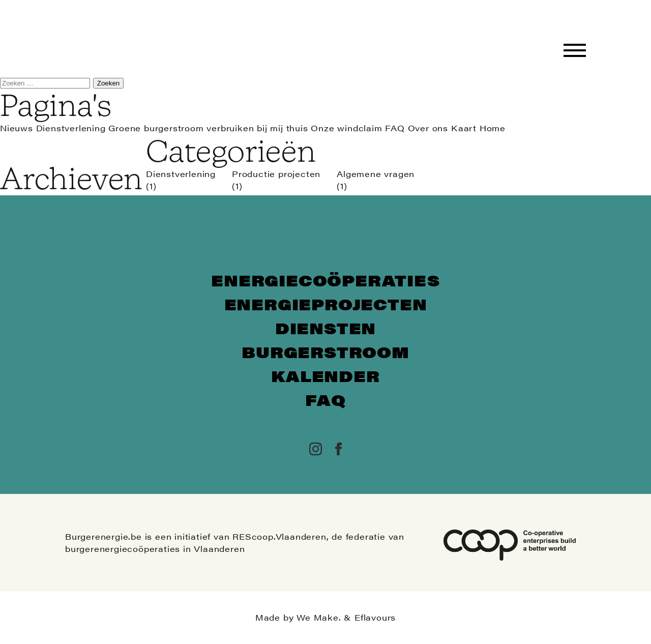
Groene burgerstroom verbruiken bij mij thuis (208, 128)
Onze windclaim (346, 128)
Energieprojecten (326, 304)
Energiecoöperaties (325, 280)
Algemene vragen (376, 174)
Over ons (428, 128)
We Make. (319, 617)
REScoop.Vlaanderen (279, 536)
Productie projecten (276, 174)
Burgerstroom (325, 352)
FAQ (395, 128)
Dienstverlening (71, 128)
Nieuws (17, 128)
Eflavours (375, 617)
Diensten (325, 328)
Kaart (464, 128)
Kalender (325, 376)
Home (493, 128)
